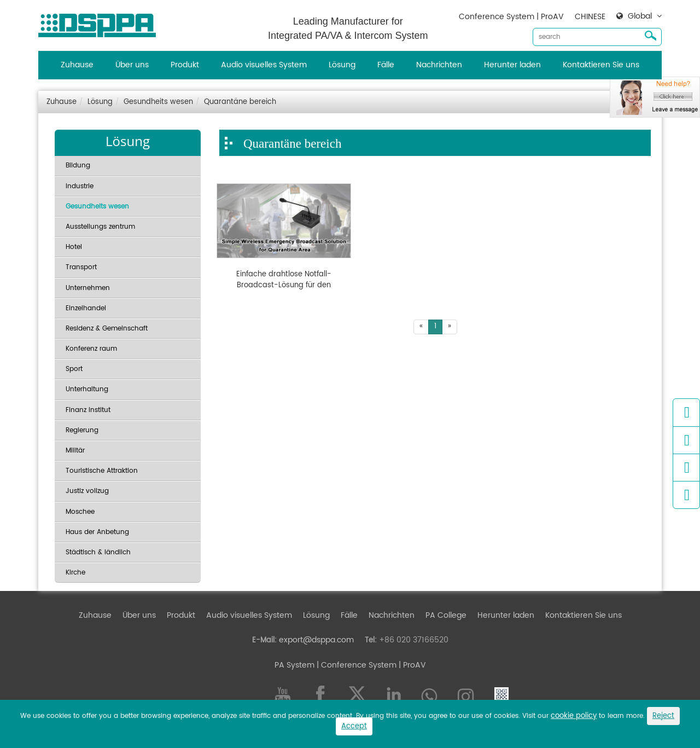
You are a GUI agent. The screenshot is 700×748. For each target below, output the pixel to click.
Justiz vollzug (87, 491)
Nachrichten (439, 65)
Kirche (75, 573)
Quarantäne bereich (240, 102)
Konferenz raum (91, 349)
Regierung (82, 430)
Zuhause (77, 65)
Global (640, 16)
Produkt (185, 65)
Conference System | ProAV (511, 17)
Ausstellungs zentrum (100, 227)
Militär (75, 451)
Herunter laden (512, 65)
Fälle (386, 65)
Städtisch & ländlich (98, 552)
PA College (446, 615)
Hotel (74, 247)
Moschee (80, 512)
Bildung (78, 166)
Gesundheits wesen (158, 102)
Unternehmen (88, 288)
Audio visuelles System (264, 65)
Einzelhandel (86, 308)
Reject (663, 716)
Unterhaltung (87, 389)
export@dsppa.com (316, 640)
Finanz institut (88, 410)
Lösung (342, 65)
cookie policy (574, 716)
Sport (74, 369)
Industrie (80, 186)
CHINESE (590, 17)
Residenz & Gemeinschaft (107, 329)
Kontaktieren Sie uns (601, 65)
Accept (354, 726)
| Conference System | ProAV (370, 665)
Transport (81, 267)
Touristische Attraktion (102, 471)
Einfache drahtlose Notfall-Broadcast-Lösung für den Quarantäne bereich (284, 280)
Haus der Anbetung (97, 532)
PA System (294, 665)
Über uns (132, 65)
